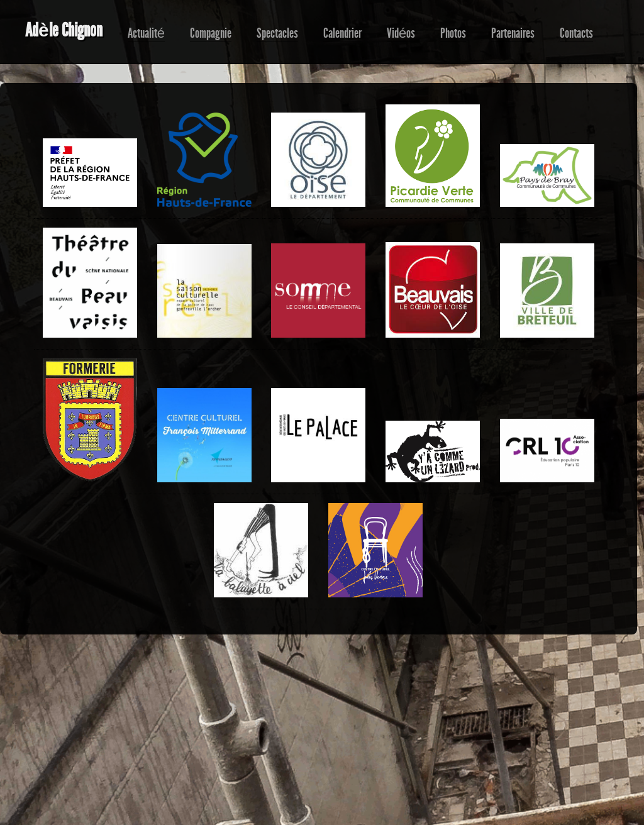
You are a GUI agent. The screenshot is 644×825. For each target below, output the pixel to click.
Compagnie (211, 33)
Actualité (146, 33)
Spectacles (277, 33)
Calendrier (342, 33)
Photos (453, 33)
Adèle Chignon (64, 30)
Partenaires (513, 33)
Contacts (576, 33)
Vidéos (401, 33)
